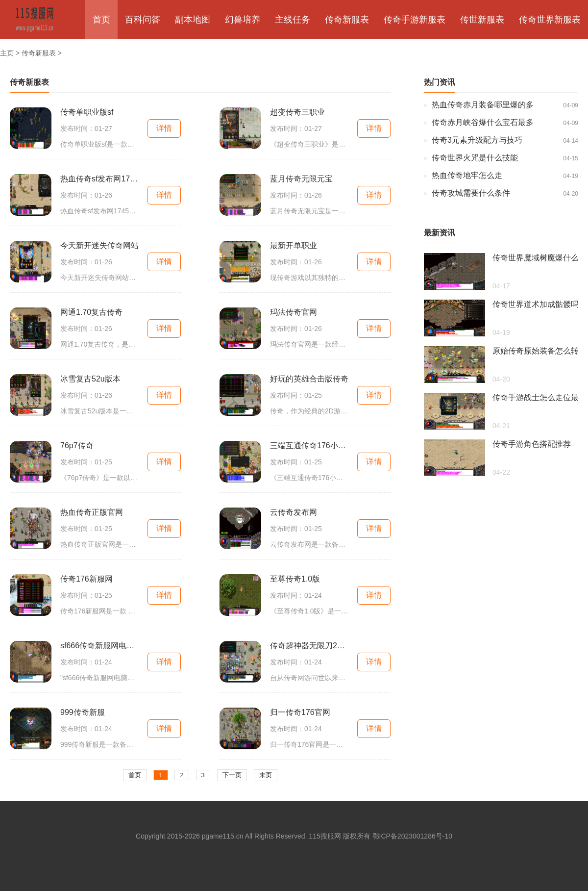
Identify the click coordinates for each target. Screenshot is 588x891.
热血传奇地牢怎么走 (467, 175)
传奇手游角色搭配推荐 (532, 444)
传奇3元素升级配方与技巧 (477, 140)
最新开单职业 (294, 245)
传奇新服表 (347, 20)
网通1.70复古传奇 (91, 312)
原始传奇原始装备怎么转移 (535, 351)
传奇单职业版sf (87, 112)
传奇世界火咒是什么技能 (475, 158)
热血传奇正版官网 (92, 512)
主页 (7, 53)
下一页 (232, 775)
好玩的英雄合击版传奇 (309, 379)
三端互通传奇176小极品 (309, 445)
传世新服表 (482, 20)
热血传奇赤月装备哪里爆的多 (483, 105)
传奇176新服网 (86, 579)
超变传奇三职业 (297, 112)
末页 (266, 775)
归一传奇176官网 (300, 712)
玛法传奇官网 (294, 312)
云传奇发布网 (294, 512)
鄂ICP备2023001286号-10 (412, 836)
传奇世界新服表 (550, 20)
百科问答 (143, 20)
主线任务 (293, 20)
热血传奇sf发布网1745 (99, 179)
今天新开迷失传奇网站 (99, 245)
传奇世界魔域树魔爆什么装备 (535, 258)
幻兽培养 (243, 20)
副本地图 (193, 20)
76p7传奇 (77, 445)
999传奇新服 (83, 712)
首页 (101, 20)
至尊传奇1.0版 (295, 579)
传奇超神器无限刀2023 (309, 646)
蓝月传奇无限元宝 (301, 179)
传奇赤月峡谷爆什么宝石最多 (483, 122)
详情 (164, 128)
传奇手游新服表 (415, 20)
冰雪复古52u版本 (90, 379)
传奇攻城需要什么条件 (471, 193)
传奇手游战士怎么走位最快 (535, 397)
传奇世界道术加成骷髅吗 (535, 304)
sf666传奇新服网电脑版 (99, 646)
